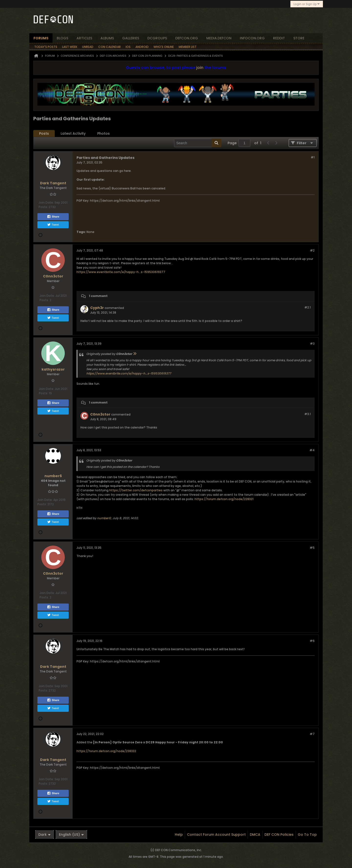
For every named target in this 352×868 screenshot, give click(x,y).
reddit (279, 38)
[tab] (44, 134)
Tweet (53, 225)
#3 (312, 344)
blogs (62, 38)
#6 (312, 641)
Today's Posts (46, 47)
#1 (313, 157)
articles (84, 38)
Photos (104, 133)
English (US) (71, 835)
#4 (312, 450)
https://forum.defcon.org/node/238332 (106, 751)
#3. (308, 414)
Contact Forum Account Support (216, 835)
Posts (44, 133)
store (299, 38)
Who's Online (164, 47)
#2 (312, 250)
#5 (312, 548)
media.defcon (219, 38)
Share (53, 217)
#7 (312, 734)
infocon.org (252, 38)
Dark (44, 835)
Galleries (131, 38)
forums (41, 38)
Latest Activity (73, 133)
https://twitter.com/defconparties (136, 490)
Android (142, 47)
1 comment (98, 296)
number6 (104, 518)
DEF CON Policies (279, 835)
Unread (88, 47)
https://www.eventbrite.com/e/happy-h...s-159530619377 (121, 272)
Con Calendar (110, 47)
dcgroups (157, 38)
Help (179, 835)
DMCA (255, 835)
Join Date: (46, 203)
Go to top (307, 835)
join (200, 68)
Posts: (43, 207)
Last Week (70, 47)
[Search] (198, 143)
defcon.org (187, 38)
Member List (188, 47)
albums (107, 38)
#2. (308, 307)
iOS (128, 47)
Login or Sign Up (307, 4)
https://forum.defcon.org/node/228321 (224, 499)
